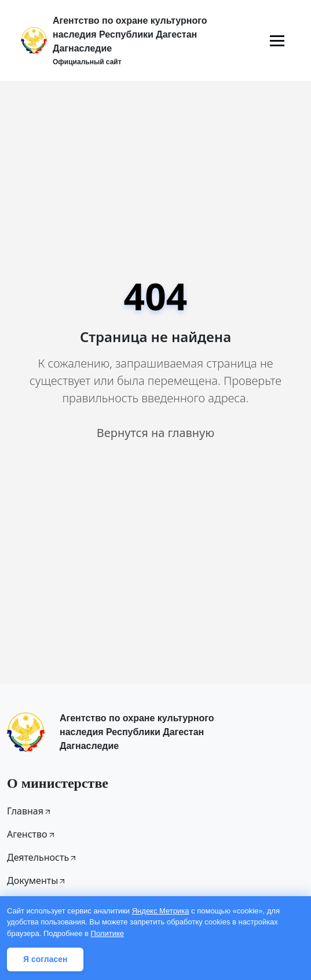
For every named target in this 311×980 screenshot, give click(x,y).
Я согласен (45, 959)
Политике (107, 933)
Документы (37, 880)
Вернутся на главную (155, 433)
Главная (30, 811)
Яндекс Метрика (161, 911)
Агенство (32, 834)
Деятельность (42, 857)
